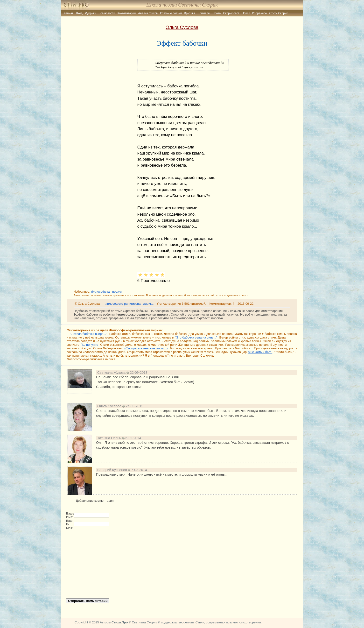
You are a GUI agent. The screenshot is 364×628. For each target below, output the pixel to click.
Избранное (260, 13)
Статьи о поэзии (171, 13)
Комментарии (127, 13)
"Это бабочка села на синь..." (196, 337)
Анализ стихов (148, 13)
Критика (190, 13)
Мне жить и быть (260, 352)
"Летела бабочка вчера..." (89, 334)
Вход (79, 13)
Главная (68, 13)
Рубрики (91, 13)
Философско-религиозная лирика (129, 304)
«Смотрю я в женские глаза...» (146, 348)
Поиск (246, 13)
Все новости (107, 13)
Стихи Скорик (279, 13)
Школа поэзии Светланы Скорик (182, 5)
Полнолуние (89, 345)
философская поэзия (106, 292)
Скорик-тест (231, 13)
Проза (217, 13)
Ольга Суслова (182, 27)
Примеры (204, 13)
